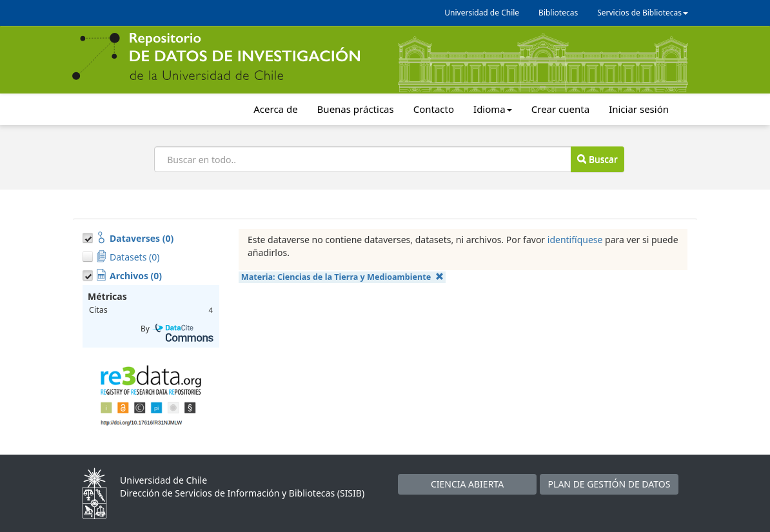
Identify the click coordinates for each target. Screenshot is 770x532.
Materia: (342, 277)
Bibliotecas (558, 13)
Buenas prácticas (356, 109)
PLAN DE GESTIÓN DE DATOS (609, 484)
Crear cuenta (560, 109)
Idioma (493, 109)
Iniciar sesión (639, 109)
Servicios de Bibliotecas (643, 13)
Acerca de (275, 109)
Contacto (434, 109)
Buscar (597, 159)
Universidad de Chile (482, 13)
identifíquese (575, 240)
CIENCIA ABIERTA (467, 484)
